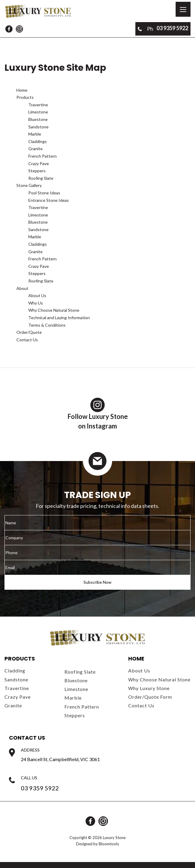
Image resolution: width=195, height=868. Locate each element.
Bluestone (38, 119)
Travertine (38, 105)
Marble (35, 134)
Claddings (38, 141)
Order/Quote (29, 332)
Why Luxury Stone (149, 688)
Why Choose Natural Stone (54, 310)
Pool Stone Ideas (44, 193)
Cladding (15, 670)
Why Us (36, 303)
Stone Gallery (29, 185)
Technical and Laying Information (59, 318)
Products (25, 97)
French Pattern (42, 156)
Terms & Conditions (47, 325)
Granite (35, 149)
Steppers (37, 171)
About (22, 288)
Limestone (38, 112)
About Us (37, 295)
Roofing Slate (41, 178)
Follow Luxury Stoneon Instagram (98, 414)
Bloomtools (109, 844)
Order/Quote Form (150, 697)
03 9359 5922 (163, 29)
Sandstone (38, 127)
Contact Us (27, 340)
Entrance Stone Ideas (49, 200)
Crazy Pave (39, 163)
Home (22, 90)
